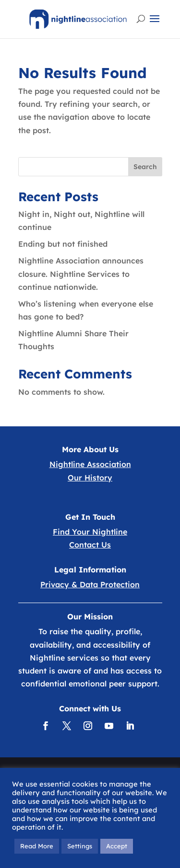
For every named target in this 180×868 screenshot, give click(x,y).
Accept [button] (117, 846)
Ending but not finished (63, 244)
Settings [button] (80, 846)
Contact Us (90, 545)
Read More (37, 846)
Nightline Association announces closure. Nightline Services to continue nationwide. (81, 274)
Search (145, 167)
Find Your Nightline (90, 532)
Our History (90, 478)
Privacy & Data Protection (90, 584)
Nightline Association (90, 464)
